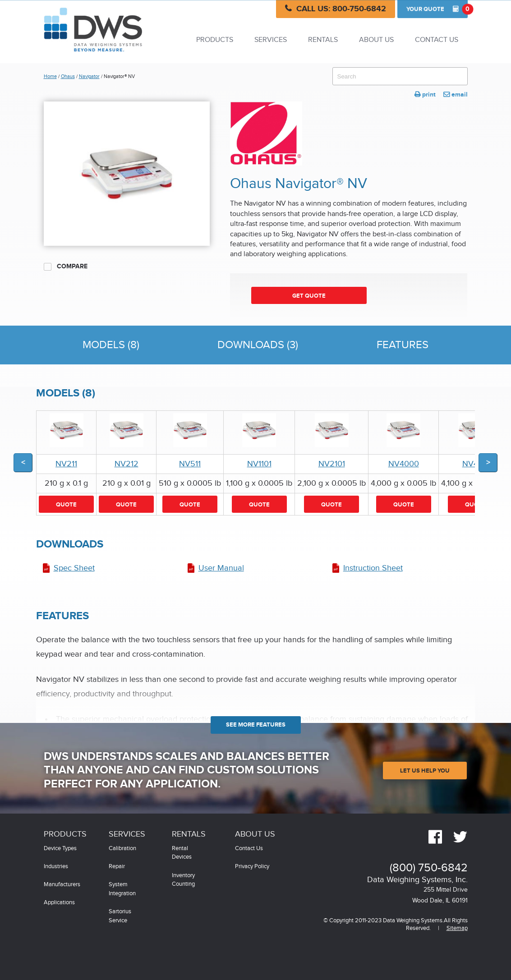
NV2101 (332, 464)
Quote (437, 9)
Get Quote (309, 296)
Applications (59, 903)
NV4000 (404, 464)
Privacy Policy (252, 867)
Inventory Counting (183, 880)
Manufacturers (62, 885)
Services (271, 40)
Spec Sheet (74, 568)
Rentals (323, 40)
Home (50, 76)
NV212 (127, 464)
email (456, 94)
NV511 (190, 464)
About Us (376, 40)
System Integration (122, 889)
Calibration (122, 849)
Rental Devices (182, 853)
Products (215, 40)
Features (403, 345)
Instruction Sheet (373, 568)
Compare (66, 267)
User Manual (221, 568)
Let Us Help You (425, 771)
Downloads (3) (258, 345)
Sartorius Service (120, 916)
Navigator (89, 76)
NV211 (66, 464)
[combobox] (400, 76)
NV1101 (259, 464)
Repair (117, 867)
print (425, 94)
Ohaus (68, 76)
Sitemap (457, 928)
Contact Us (437, 40)
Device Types (60, 849)
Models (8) (111, 345)
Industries (56, 867)
